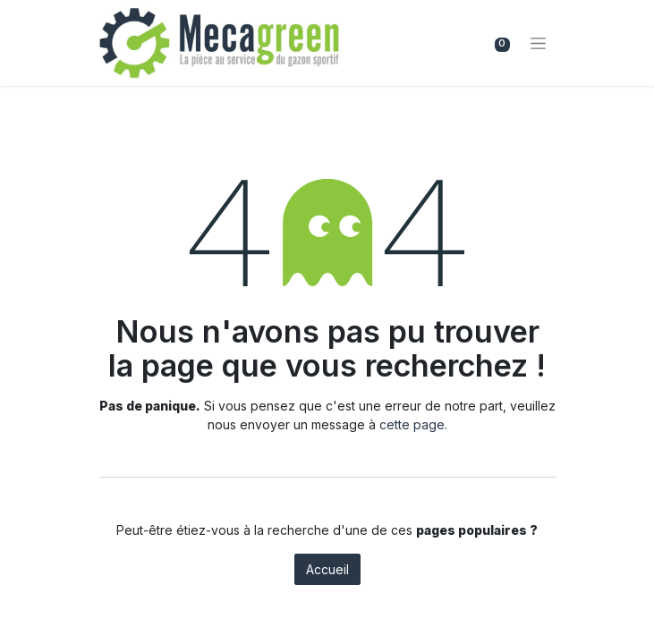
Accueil (327, 569)
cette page (412, 424)
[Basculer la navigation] (538, 43)
